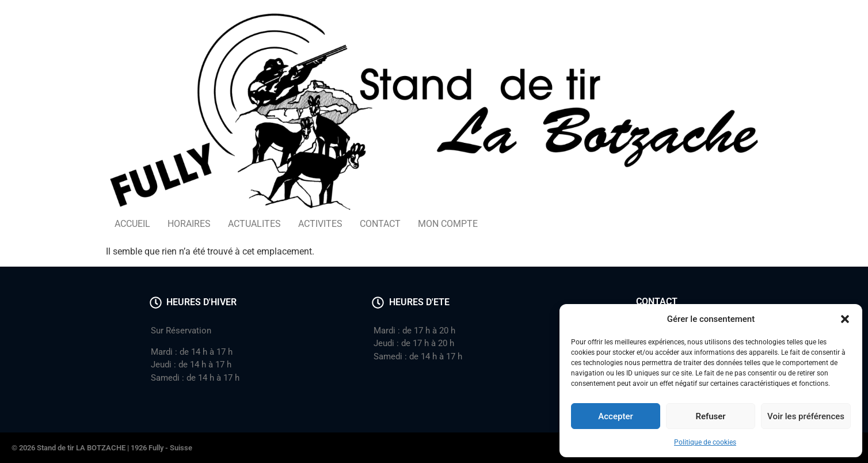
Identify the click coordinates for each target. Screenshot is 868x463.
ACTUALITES (254, 224)
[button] (845, 319)
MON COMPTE (448, 224)
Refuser (710, 416)
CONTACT (380, 224)
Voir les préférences (806, 416)
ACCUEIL (132, 224)
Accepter (615, 416)
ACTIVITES (320, 224)
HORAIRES (189, 224)
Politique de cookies (705, 442)
